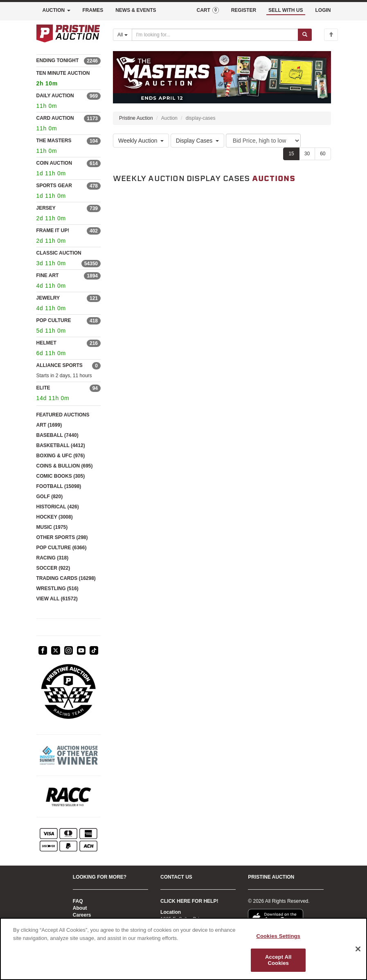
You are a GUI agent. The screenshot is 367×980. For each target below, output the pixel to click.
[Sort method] (263, 141)
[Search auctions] (215, 35)
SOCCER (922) (53, 568)
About (80, 908)
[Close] (358, 949)
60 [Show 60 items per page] (323, 154)
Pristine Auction (136, 118)
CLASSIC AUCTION (59, 253)
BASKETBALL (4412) (61, 445)
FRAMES (93, 10)
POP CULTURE (54, 320)
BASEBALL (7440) (57, 435)
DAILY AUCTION (55, 96)
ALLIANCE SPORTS (60, 365)
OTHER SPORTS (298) (62, 537)
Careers (82, 915)
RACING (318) (53, 558)
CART (207, 10)
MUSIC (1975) (52, 527)
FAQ (78, 901)
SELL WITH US (286, 10)
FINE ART (48, 275)
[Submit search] (305, 35)
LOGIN (323, 10)
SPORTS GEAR (54, 186)
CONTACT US (176, 877)
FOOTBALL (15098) (59, 486)
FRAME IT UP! (53, 230)
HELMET (46, 343)
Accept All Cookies (278, 960)
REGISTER (244, 10)
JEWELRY (48, 298)
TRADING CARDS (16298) (66, 578)
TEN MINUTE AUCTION (69, 79)
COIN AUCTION (54, 163)
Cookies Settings (278, 936)
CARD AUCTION (55, 118)
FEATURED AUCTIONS (63, 415)
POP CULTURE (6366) (62, 548)
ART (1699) (49, 425)
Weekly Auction (141, 141)
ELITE (43, 388)
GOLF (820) (50, 497)
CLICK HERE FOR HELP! (189, 901)
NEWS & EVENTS (136, 10)
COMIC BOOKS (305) (61, 476)
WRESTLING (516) (57, 588)
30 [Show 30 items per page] (307, 154)
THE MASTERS (54, 141)
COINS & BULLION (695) (65, 466)
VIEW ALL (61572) (57, 599)
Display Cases (197, 141)
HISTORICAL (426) (58, 507)
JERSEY (46, 208)
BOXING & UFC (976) (61, 456)
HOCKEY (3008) (55, 517)
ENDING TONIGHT (58, 60)
